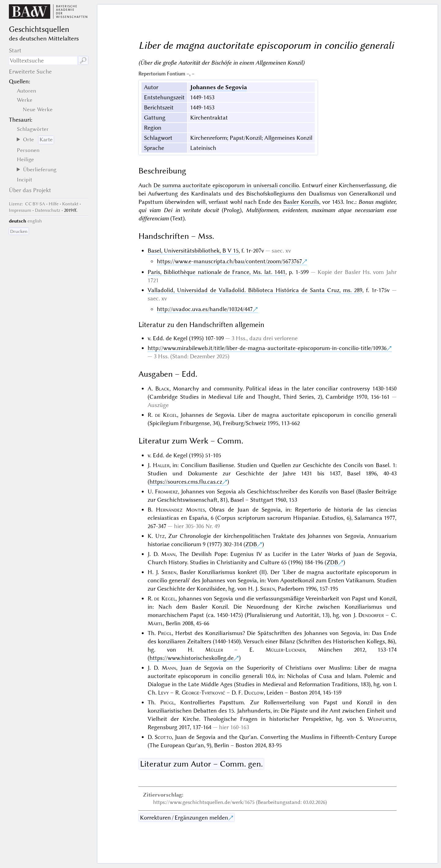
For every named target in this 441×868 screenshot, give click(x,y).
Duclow (254, 693)
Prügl (165, 633)
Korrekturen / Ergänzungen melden (184, 818)
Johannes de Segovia (219, 87)
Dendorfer (371, 615)
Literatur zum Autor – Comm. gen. (201, 764)
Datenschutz (48, 210)
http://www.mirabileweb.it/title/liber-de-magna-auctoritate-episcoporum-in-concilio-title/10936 (267, 348)
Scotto (163, 737)
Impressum (20, 210)
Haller (161, 465)
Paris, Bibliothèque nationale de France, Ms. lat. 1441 (217, 272)
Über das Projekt (30, 190)
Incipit (24, 180)
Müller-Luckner (285, 650)
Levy (163, 693)
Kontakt (70, 204)
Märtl (155, 623)
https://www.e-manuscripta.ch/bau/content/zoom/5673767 (229, 261)
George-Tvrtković (203, 693)
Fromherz (166, 491)
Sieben (169, 572)
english (35, 221)
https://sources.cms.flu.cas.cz (186, 482)
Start (15, 50)
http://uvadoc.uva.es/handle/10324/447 (205, 309)
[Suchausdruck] (43, 61)
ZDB (251, 544)
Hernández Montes (180, 510)
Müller (214, 650)
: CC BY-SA (27, 204)
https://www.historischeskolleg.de (192, 658)
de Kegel (166, 415)
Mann (168, 554)
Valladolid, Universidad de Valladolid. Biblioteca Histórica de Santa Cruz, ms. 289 (255, 290)
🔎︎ (83, 61)
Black (162, 388)
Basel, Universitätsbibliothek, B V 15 (193, 251)
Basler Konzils (301, 202)
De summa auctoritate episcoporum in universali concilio (226, 185)
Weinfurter (381, 719)
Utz (160, 536)
